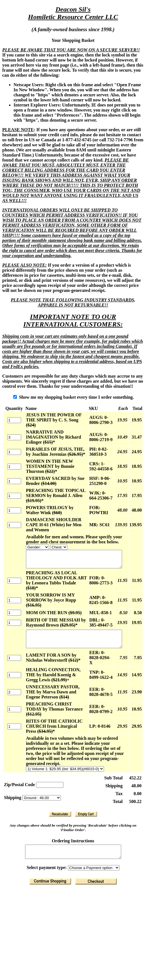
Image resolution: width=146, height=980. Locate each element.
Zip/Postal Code (19, 766)
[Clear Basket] (87, 795)
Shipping (13, 779)
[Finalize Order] (97, 865)
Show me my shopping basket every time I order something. (75, 397)
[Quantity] (12, 418)
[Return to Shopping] (51, 865)
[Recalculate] (61, 795)
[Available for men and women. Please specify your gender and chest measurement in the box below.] (34, 542)
